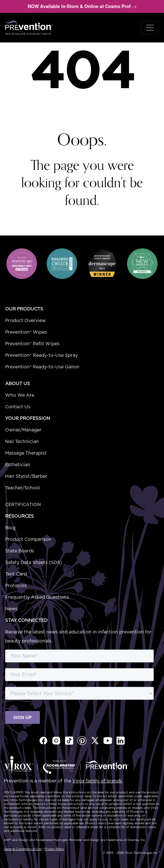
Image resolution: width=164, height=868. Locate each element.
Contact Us (18, 407)
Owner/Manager (23, 430)
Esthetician (18, 465)
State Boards (20, 551)
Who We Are (20, 395)
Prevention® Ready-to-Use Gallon (42, 367)
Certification (23, 505)
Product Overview (25, 321)
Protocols (16, 586)
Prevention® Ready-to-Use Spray (41, 356)
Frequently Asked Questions (37, 597)
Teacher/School (23, 488)
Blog (10, 528)
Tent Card (16, 574)
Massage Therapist (26, 453)
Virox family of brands (97, 781)
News (11, 609)
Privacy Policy (54, 849)
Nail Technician (22, 442)
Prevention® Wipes (26, 332)
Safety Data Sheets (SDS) (34, 563)
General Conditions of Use (23, 849)
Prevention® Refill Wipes (32, 344)
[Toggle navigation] (150, 28)
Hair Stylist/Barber (26, 476)
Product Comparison (28, 540)
